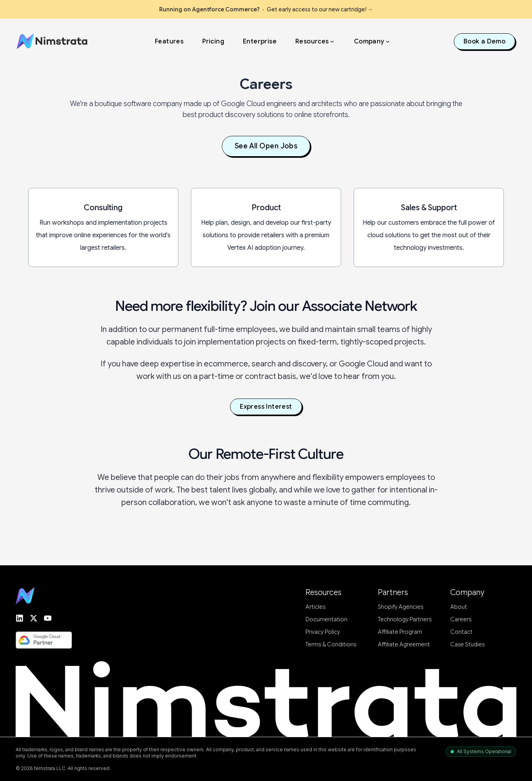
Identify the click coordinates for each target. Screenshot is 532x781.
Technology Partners (405, 620)
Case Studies (467, 645)
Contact (461, 632)
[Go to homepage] (25, 596)
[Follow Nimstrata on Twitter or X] (34, 618)
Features (169, 40)
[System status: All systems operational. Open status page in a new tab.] (481, 752)
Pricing (213, 40)
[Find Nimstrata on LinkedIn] (20, 618)
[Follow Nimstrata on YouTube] (48, 618)
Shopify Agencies (401, 607)
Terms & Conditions (331, 645)
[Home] (54, 40)
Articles (315, 607)
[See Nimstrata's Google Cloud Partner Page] (44, 640)
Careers (461, 620)
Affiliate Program (400, 632)
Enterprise (260, 40)
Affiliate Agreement (404, 645)
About (459, 607)
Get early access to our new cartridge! (266, 9)
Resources (315, 40)
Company (372, 40)
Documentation (326, 620)
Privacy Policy (323, 632)
